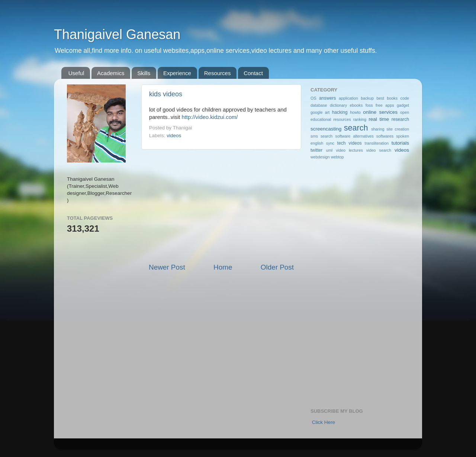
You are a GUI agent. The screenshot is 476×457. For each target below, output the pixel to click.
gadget (403, 105)
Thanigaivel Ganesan (117, 34)
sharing (378, 129)
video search (379, 150)
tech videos (350, 143)
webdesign (320, 157)
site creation (398, 129)
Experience (177, 73)
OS (313, 98)
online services (380, 112)
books (392, 98)
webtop (337, 157)
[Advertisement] (221, 206)
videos (174, 136)
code (405, 98)
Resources (218, 73)
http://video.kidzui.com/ (210, 117)
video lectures (349, 150)
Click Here (324, 422)
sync (330, 143)
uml (329, 150)
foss (369, 105)
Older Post (277, 267)
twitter (316, 150)
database (319, 105)
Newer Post (167, 267)
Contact (253, 73)
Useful (76, 73)
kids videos (166, 94)
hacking (340, 112)
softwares (385, 136)
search (356, 128)
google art (320, 112)
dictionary (338, 105)
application (348, 98)
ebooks (356, 105)
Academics (111, 73)
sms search (321, 136)
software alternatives (355, 136)
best (380, 98)
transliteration (377, 143)
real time (379, 119)
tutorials (400, 143)
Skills (144, 73)
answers (327, 98)
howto (355, 112)
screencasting (326, 129)
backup (367, 98)
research (400, 119)
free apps (385, 105)
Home (223, 267)
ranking (360, 119)
